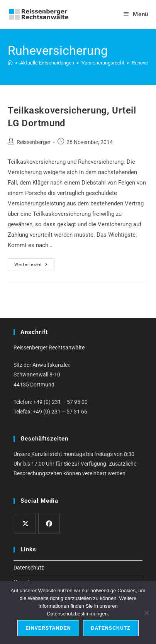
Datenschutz (29, 568)
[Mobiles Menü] (136, 14)
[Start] (10, 63)
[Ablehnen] (146, 613)
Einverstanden (48, 628)
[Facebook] (49, 523)
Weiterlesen (34, 266)
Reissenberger (34, 142)
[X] (25, 523)
